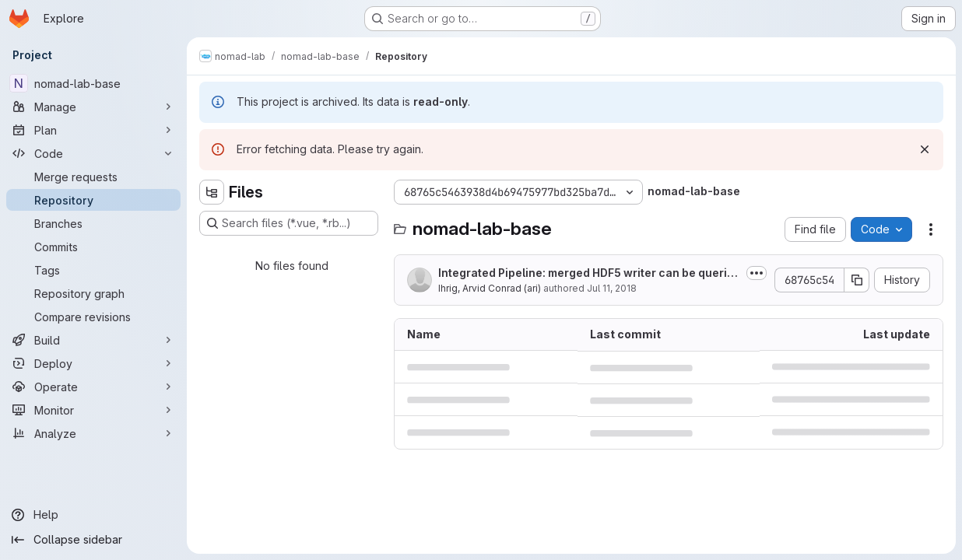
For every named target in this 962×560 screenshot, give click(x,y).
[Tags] (93, 270)
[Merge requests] (93, 177)
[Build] (93, 340)
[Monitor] (93, 410)
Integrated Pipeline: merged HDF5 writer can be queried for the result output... (586, 273)
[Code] (93, 153)
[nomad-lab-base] (93, 83)
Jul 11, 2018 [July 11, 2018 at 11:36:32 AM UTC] (612, 288)
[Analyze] (93, 433)
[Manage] (93, 107)
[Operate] (93, 387)
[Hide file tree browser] (212, 192)
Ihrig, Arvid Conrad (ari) (490, 288)
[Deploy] (93, 363)
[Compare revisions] (93, 317)
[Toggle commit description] (757, 273)
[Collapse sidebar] (93, 540)
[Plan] (93, 130)
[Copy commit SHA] (857, 280)
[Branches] (93, 223)
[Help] (93, 515)
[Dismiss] (925, 149)
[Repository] (93, 200)
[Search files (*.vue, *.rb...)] (289, 223)
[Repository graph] (93, 293)
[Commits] (93, 247)
